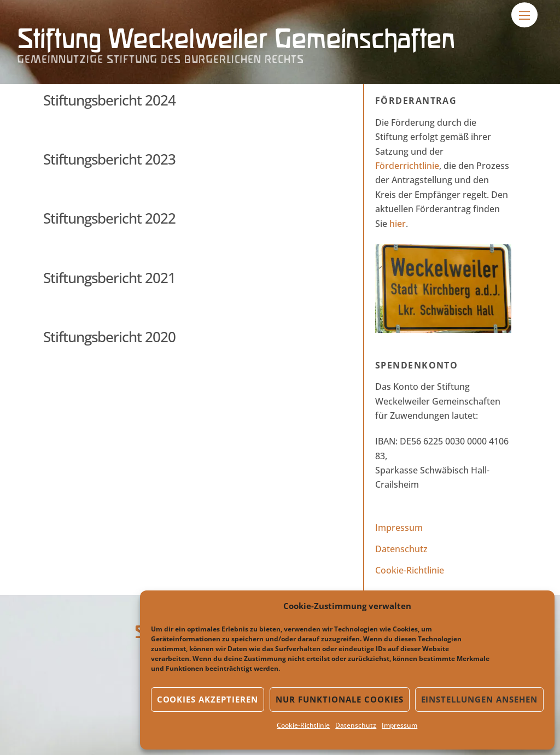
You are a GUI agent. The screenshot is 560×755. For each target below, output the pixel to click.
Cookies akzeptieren (208, 699)
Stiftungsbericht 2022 (109, 218)
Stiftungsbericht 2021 (109, 278)
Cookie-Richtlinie (303, 725)
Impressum (399, 725)
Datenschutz (356, 725)
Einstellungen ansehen (479, 699)
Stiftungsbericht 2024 (109, 100)
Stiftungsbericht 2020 (109, 337)
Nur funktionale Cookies (339, 699)
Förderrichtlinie (407, 166)
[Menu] (524, 15)
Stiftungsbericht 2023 (109, 159)
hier (398, 224)
